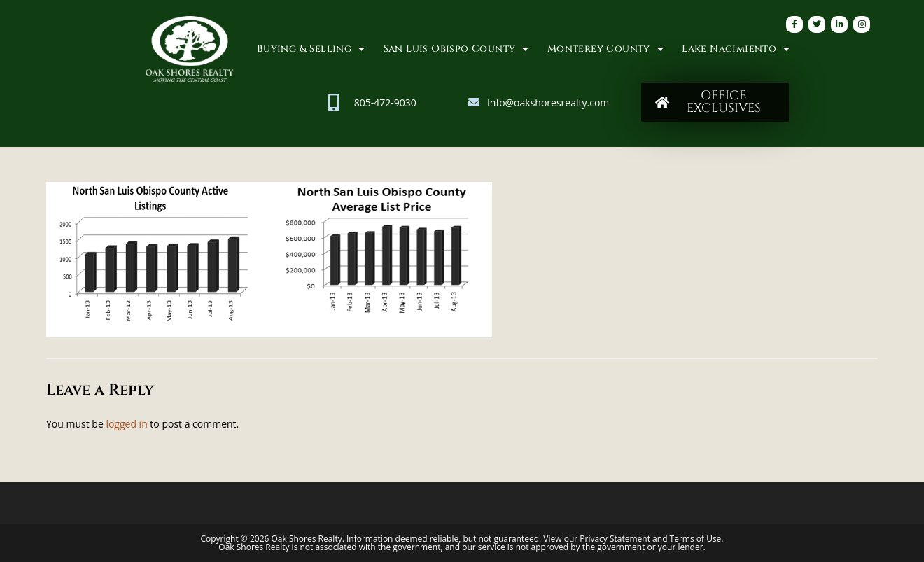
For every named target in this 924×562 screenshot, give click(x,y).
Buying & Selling (311, 49)
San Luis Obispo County (456, 49)
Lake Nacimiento (736, 49)
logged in (126, 424)
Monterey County (605, 49)
